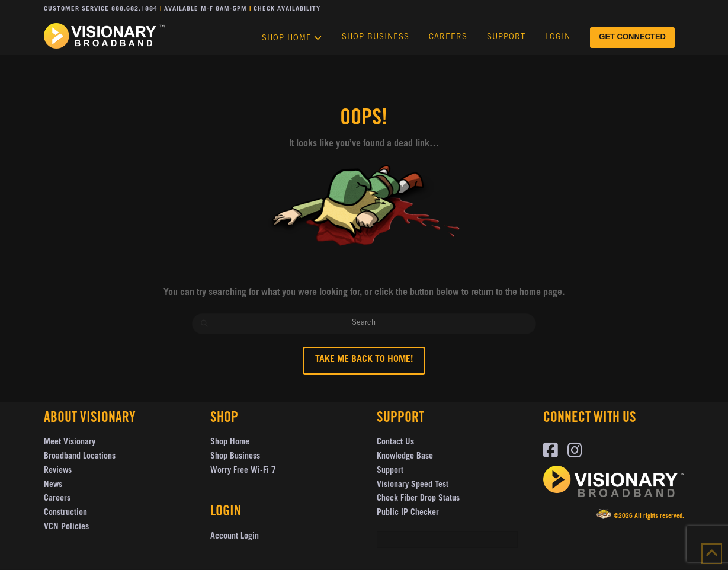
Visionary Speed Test (413, 485)
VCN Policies (66, 527)
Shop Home (230, 443)
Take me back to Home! (364, 360)
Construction (65, 513)
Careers (57, 499)
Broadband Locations (80, 457)
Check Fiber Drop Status (418, 499)
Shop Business (235, 457)
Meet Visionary (70, 443)
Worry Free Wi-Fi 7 (243, 471)
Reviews (58, 471)
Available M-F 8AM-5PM (206, 9)
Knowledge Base (405, 457)
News (53, 485)
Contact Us (395, 443)
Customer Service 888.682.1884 (101, 9)
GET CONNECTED (632, 36)
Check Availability (287, 9)
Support (390, 471)
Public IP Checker (408, 513)
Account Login (235, 537)
